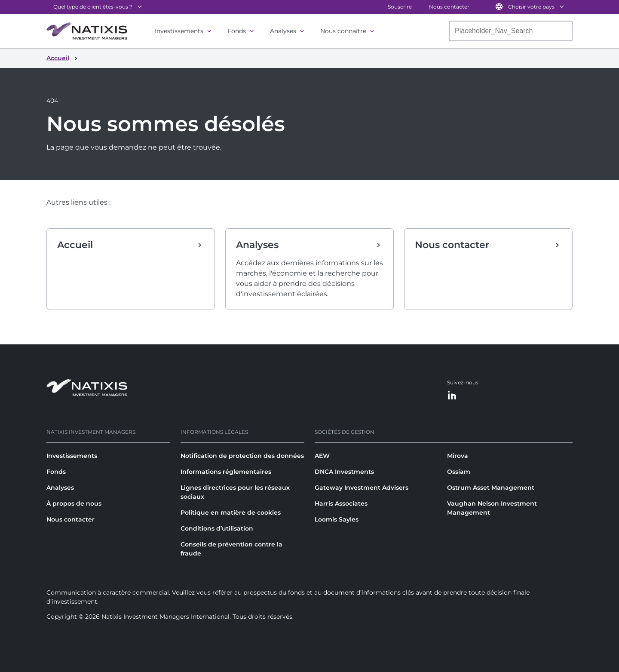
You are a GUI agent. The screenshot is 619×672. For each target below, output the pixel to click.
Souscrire (400, 7)
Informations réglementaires (226, 472)
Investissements (179, 31)
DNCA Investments (344, 472)
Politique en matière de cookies (231, 512)
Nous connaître (343, 31)
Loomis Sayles (337, 519)
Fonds (237, 31)
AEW (322, 456)
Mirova (458, 456)
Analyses (283, 31)
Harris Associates (341, 503)
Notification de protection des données (242, 456)
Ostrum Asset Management (491, 488)
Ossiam (459, 472)
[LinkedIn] (452, 396)
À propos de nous (74, 503)
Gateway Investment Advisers (362, 488)
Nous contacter (449, 7)
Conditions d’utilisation (217, 528)
